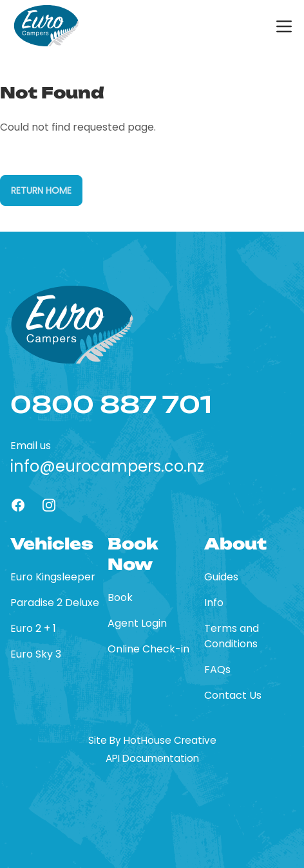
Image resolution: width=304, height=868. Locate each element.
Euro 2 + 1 (33, 628)
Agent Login (137, 623)
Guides (221, 577)
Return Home (41, 190)
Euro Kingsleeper (53, 577)
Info (214, 603)
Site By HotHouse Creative (152, 741)
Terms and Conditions (232, 636)
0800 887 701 (111, 405)
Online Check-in (148, 649)
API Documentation (152, 759)
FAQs (217, 669)
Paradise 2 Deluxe (55, 603)
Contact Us (233, 695)
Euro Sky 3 (36, 654)
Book (120, 597)
